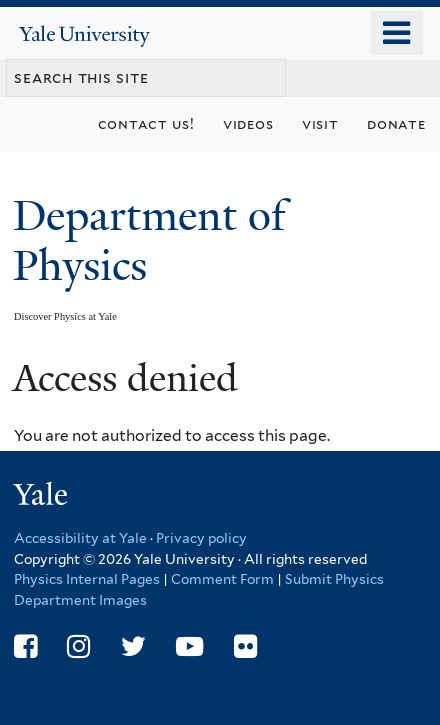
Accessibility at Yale (80, 538)
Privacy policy (201, 538)
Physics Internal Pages (87, 579)
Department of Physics (149, 240)
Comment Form (222, 579)
